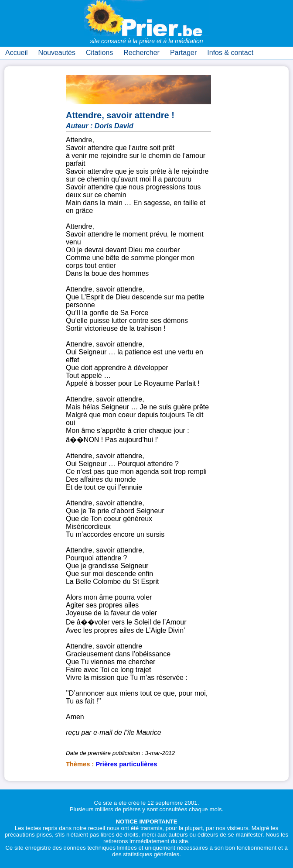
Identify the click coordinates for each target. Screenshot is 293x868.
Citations (99, 53)
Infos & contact (230, 53)
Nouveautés (57, 53)
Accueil (17, 53)
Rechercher (141, 53)
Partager (183, 53)
